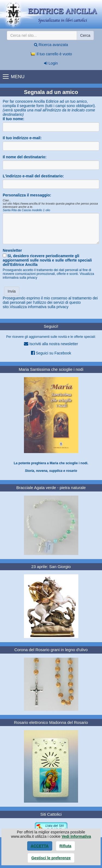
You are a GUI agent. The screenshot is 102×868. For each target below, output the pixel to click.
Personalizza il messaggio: (27, 195)
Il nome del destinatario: (25, 157)
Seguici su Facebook (51, 353)
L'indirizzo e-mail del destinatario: (33, 176)
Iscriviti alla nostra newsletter (51, 344)
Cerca (85, 35)
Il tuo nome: (13, 119)
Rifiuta (66, 846)
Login (51, 63)
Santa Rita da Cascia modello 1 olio (26, 210)
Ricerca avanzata (51, 45)
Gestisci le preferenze (51, 858)
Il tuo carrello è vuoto (51, 54)
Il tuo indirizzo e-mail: (22, 138)
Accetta (40, 846)
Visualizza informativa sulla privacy (39, 307)
